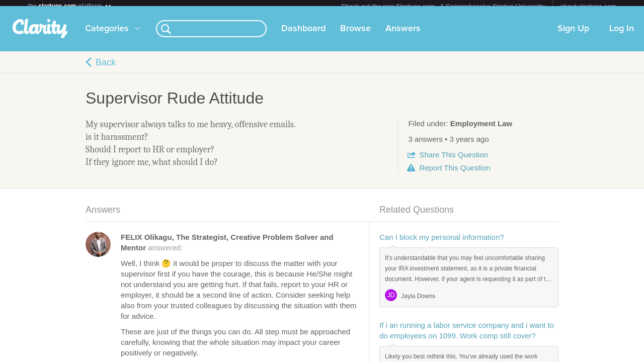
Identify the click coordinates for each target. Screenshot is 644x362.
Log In (622, 35)
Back (106, 68)
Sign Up (573, 35)
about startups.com (588, 7)
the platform (70, 6)
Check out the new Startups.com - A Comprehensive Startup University (443, 7)
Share (453, 161)
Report (455, 174)
